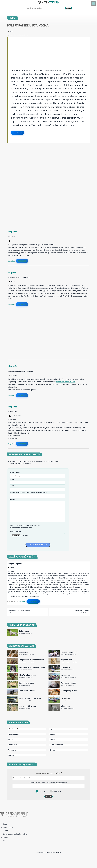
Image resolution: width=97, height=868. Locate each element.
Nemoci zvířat (13, 734)
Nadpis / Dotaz (15, 472)
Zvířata (10, 739)
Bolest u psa (24, 631)
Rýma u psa (66, 706)
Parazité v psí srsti (68, 683)
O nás (5, 824)
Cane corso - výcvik (27, 691)
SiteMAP (6, 837)
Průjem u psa (66, 660)
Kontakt (53, 750)
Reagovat (22, 261)
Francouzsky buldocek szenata (19, 610)
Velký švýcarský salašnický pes (32, 667)
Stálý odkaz (11, 261)
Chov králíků (12, 745)
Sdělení (12, 499)
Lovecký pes (66, 675)
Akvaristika (12, 750)
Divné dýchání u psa (27, 675)
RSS (4, 841)
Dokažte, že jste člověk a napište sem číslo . (29, 492)
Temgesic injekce (15, 564)
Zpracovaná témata (57, 745)
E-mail (12, 486)
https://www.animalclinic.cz (66, 382)
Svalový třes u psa (27, 683)
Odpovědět (17, 133)
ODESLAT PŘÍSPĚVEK (38, 545)
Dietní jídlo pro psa (69, 691)
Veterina (11, 755)
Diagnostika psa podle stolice (31, 660)
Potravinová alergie (82, 610)
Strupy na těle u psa (27, 706)
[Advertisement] (49, 50)
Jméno (12, 479)
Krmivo (52, 734)
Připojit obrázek (16, 531)
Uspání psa (24, 652)
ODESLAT (48, 796)
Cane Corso (66, 698)
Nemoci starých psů (69, 652)
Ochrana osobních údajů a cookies (15, 834)
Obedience (65, 667)
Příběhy (52, 739)
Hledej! (68, 8)
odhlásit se (57, 791)
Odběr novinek (8, 827)
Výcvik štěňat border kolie (30, 698)
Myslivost (53, 729)
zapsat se (42, 791)
